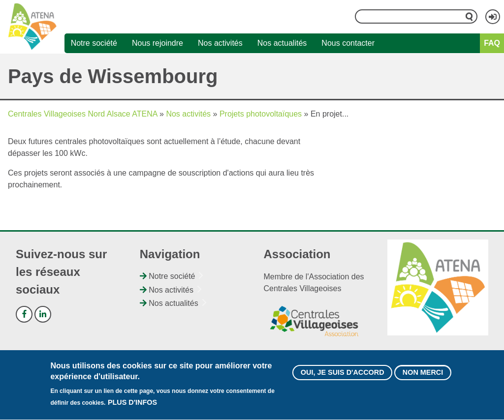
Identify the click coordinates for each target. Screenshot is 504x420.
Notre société (94, 43)
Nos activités (220, 43)
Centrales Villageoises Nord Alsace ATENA (83, 114)
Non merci (423, 377)
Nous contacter (348, 43)
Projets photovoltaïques (261, 114)
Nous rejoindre (157, 43)
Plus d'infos (132, 407)
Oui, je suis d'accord (343, 377)
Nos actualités (282, 43)
